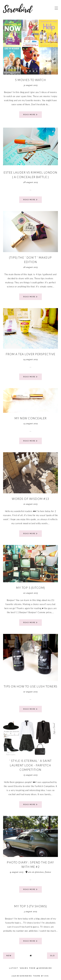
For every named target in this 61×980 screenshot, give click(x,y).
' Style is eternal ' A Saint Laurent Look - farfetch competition (31, 765)
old (53, 956)
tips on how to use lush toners (31, 686)
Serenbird (26, 976)
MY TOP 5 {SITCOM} (30, 588)
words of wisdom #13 (30, 499)
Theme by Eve (41, 976)
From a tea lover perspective (31, 354)
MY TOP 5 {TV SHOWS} (30, 906)
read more (30, 115)
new (9, 956)
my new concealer (31, 418)
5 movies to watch (30, 80)
